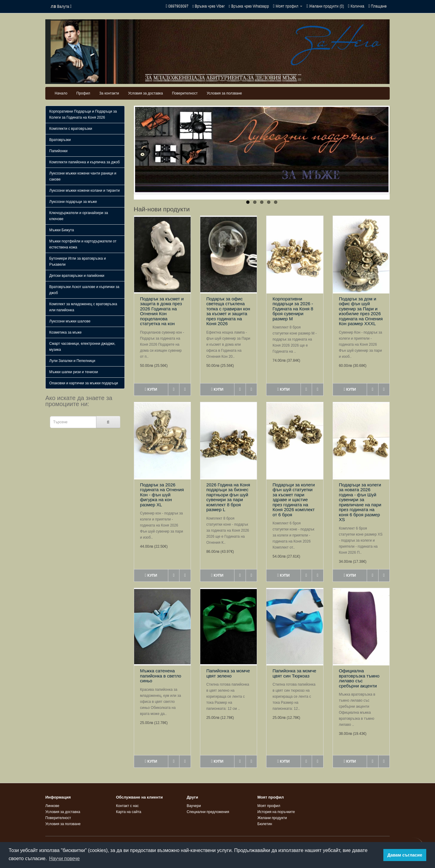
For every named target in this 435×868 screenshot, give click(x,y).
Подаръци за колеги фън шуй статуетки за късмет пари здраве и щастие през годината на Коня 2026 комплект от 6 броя (294, 500)
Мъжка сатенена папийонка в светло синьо (161, 676)
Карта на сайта (129, 812)
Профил (83, 93)
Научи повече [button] (64, 858)
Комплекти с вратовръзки (71, 129)
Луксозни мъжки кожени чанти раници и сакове (83, 176)
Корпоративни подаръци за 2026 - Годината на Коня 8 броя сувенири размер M (293, 309)
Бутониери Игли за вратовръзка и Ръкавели (77, 261)
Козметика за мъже (65, 332)
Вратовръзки (60, 140)
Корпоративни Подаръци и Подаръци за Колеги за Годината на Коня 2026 (83, 114)
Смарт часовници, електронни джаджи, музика (82, 347)
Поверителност (185, 93)
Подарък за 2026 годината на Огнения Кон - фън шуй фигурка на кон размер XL (162, 495)
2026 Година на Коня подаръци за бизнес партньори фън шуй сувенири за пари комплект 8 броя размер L (228, 497)
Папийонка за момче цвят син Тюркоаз (294, 673)
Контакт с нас (127, 806)
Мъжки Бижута (62, 230)
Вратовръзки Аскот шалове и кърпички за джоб (84, 290)
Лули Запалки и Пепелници (72, 361)
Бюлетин (265, 824)
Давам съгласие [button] (405, 855)
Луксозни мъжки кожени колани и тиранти (84, 191)
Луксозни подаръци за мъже (73, 202)
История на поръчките (276, 812)
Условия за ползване (224, 93)
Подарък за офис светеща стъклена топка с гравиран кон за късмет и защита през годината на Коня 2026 (228, 311)
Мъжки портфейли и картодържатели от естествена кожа (83, 244)
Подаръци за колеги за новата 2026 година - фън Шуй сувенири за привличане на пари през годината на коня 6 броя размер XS (360, 502)
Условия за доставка (145, 93)
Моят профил (269, 806)
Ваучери (194, 806)
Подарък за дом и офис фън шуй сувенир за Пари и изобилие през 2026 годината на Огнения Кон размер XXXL (361, 311)
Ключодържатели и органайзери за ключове (79, 216)
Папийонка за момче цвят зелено (228, 673)
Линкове (52, 806)
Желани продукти (272, 818)
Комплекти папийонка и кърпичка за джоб (84, 162)
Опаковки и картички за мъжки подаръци (84, 383)
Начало (61, 93)
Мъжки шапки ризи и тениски (74, 372)
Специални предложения (208, 812)
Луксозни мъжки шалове (70, 321)
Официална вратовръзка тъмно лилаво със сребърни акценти (359, 678)
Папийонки (58, 151)
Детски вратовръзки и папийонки (77, 276)
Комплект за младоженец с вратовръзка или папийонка (83, 307)
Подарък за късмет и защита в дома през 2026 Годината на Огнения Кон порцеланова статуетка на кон (162, 311)
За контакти (109, 93)
